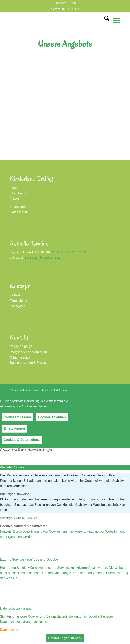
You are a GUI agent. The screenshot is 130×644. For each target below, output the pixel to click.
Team (14, 188)
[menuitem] (61, 3)
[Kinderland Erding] (54, 20)
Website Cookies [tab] (12, 467)
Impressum (18, 207)
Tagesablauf (18, 301)
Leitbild (15, 295)
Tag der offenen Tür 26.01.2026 (31, 252)
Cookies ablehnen (52, 417)
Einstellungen (14, 428)
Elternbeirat (18, 193)
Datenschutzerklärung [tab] (16, 608)
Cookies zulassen (17, 417)
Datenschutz (19, 212)
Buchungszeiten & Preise (28, 363)
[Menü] (115, 20)
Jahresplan (17, 257)
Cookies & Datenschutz (22, 440)
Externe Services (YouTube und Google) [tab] (29, 560)
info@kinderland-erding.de (29, 352)
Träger (14, 199)
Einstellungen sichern (65, 638)
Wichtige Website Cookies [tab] (19, 518)
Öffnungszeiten (21, 357)
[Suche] (105, 20)
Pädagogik (17, 306)
